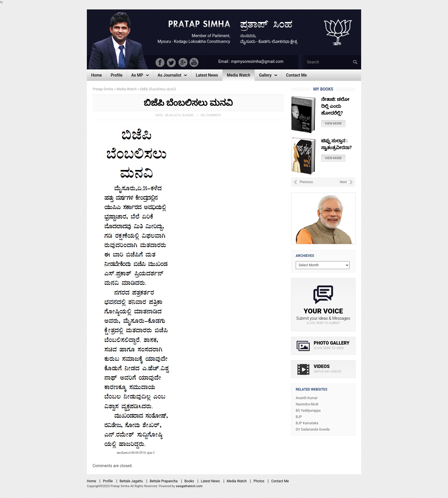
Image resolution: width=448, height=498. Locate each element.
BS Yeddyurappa (308, 411)
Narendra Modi (307, 404)
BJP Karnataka (307, 423)
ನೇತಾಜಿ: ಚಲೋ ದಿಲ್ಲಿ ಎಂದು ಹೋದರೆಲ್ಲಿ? (335, 106)
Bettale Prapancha (164, 481)
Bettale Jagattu (131, 481)
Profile (108, 481)
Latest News (210, 481)
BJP (299, 417)
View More (333, 124)
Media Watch (237, 481)
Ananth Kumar (307, 398)
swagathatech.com (189, 486)
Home (91, 481)
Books (189, 481)
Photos (259, 481)
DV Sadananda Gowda (313, 429)
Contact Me (280, 481)
